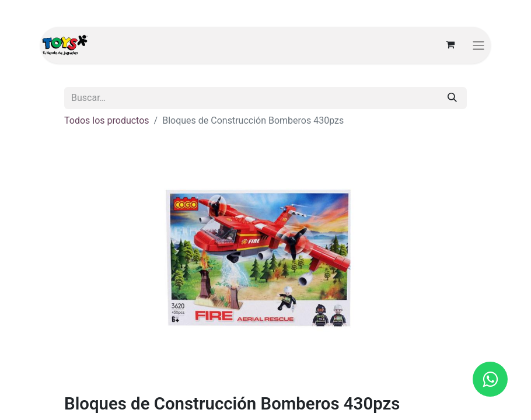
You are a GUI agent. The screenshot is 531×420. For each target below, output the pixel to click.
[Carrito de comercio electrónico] (450, 45)
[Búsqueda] (452, 98)
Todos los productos (107, 120)
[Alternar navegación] (478, 45)
